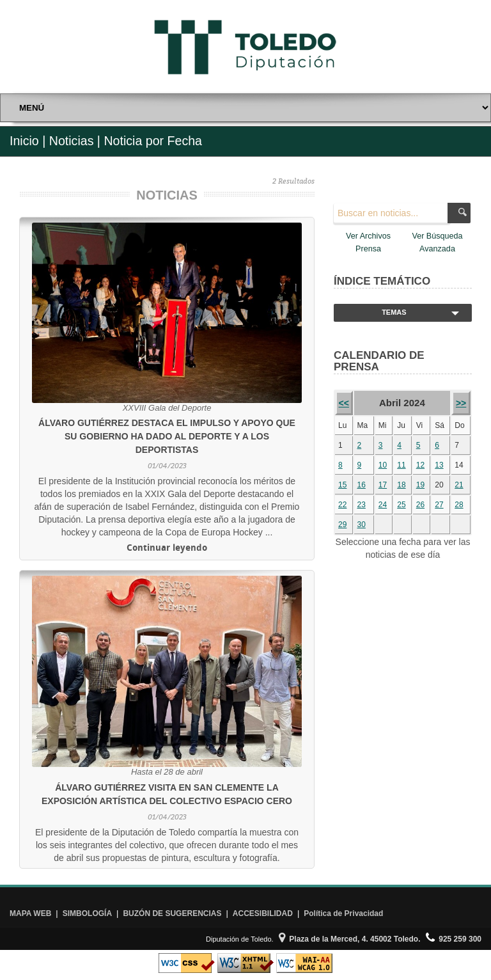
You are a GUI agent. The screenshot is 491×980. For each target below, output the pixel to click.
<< (344, 403)
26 (420, 505)
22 (342, 505)
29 (342, 525)
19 (420, 485)
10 (383, 465)
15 (342, 485)
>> (461, 403)
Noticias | (75, 141)
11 (401, 465)
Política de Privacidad (343, 913)
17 (383, 485)
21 (459, 485)
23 (362, 505)
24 (383, 505)
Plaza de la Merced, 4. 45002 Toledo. (350, 939)
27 (439, 505)
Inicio (24, 141)
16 (362, 485)
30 (362, 525)
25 (401, 505)
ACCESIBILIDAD (263, 913)
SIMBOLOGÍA (87, 913)
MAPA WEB (30, 913)
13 (439, 465)
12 (420, 465)
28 (459, 505)
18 (401, 485)
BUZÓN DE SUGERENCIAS (172, 913)
